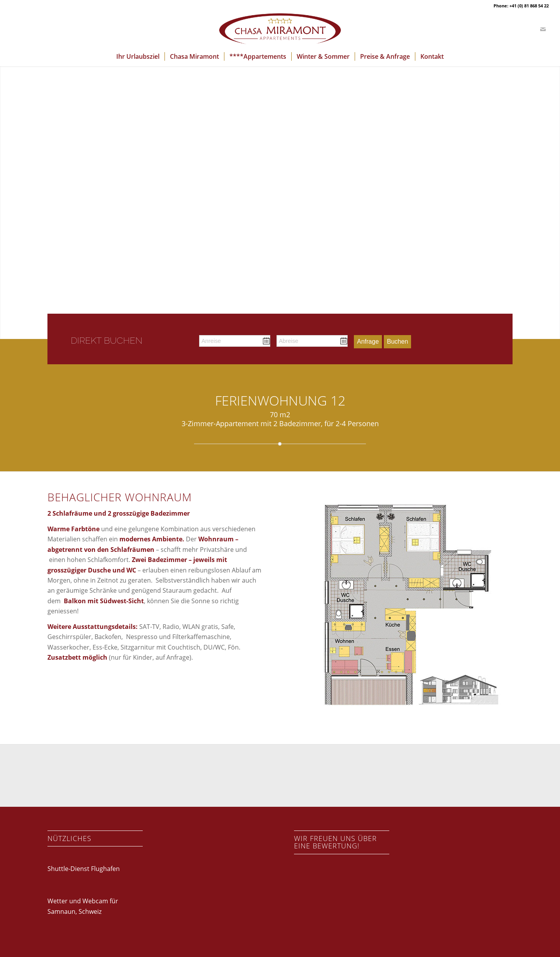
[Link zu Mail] (543, 29)
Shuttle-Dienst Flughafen (84, 869)
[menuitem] (138, 56)
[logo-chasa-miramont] (280, 29)
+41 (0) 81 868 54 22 (529, 6)
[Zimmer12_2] (403, 608)
